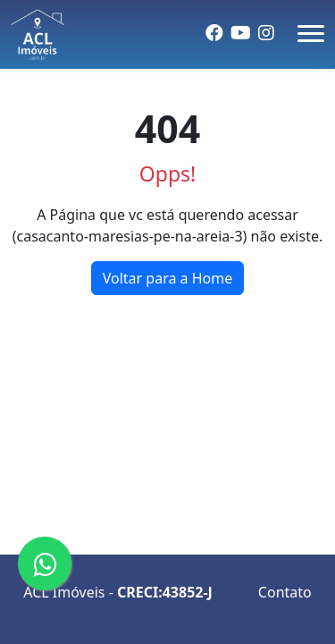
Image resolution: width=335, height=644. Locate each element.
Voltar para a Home (168, 278)
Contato (285, 592)
